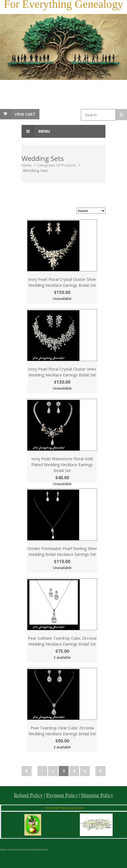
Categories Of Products (57, 165)
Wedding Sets (35, 170)
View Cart (25, 114)
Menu (36, 131)
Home (27, 165)
